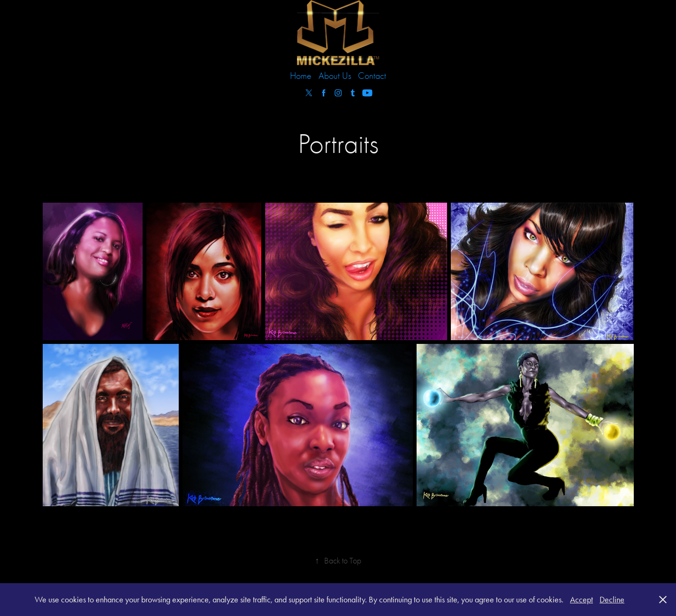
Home (301, 76)
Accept (581, 600)
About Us (335, 76)
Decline (612, 600)
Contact (372, 76)
